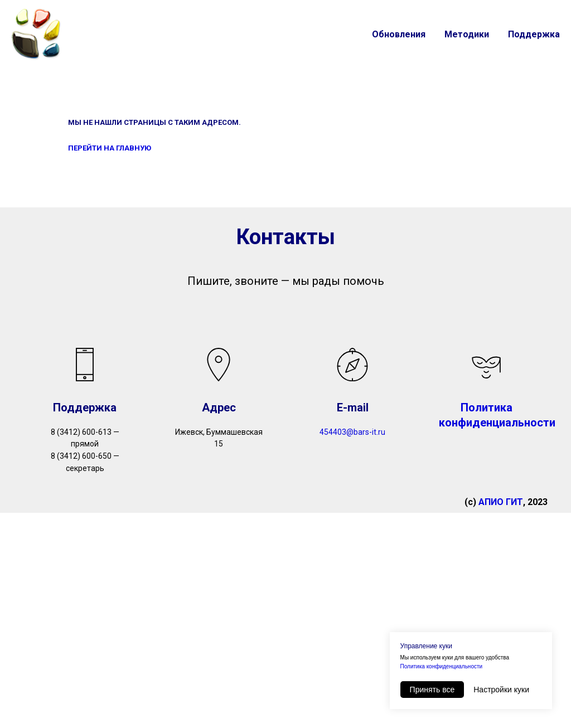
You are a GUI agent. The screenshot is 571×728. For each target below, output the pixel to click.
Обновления (399, 34)
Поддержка (534, 34)
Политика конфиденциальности (442, 666)
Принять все (432, 690)
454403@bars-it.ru (352, 432)
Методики (467, 34)
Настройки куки (501, 690)
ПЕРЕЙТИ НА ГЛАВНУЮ (110, 148)
